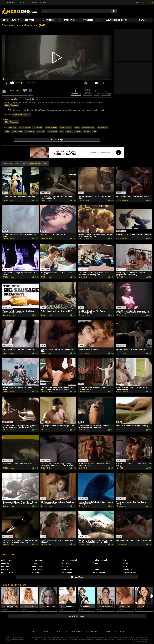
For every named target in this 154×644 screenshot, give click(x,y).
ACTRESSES (88, 20)
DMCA (122, 631)
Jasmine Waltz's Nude (39, 2)
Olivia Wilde (52, 131)
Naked (69, 131)
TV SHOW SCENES (8, 2)
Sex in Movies (25, 127)
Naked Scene (17, 131)
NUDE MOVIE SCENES (22, 115)
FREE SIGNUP (141, 2)
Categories (69, 20)
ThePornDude (144, 20)
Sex (95, 131)
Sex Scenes (38, 127)
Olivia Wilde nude (12, 105)
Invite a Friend (76, 631)
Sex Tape (41, 131)
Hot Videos (30, 131)
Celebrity (12, 127)
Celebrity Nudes (88, 127)
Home (5, 20)
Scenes (78, 131)
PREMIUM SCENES (23, 2)
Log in (60, 631)
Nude (77, 127)
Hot (62, 131)
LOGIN (151, 2)
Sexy (7, 131)
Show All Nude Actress (77, 616)
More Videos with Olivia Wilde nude (35, 163)
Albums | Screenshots (116, 20)
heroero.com (19, 638)
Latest (16, 20)
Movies (87, 131)
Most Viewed (49, 20)
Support (94, 631)
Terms (109, 631)
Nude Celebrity (51, 127)
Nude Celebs (103, 127)
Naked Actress (66, 127)
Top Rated (30, 20)
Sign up (46, 631)
